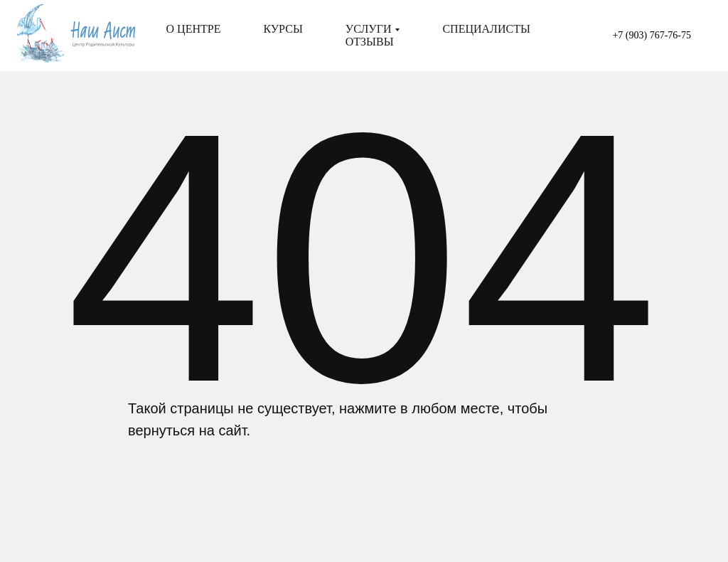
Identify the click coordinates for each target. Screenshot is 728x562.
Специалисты (486, 29)
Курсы (283, 29)
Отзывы (370, 42)
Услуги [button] (369, 29)
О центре (194, 29)
